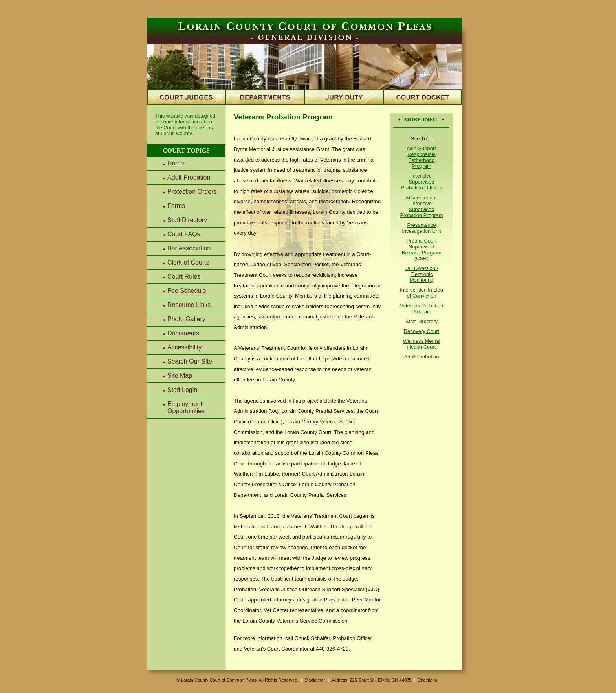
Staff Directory (187, 220)
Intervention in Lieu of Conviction (422, 293)
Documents (183, 333)
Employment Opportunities (186, 407)
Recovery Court (422, 331)
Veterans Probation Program (422, 309)
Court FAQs (184, 234)
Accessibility (184, 347)
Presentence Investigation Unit (422, 228)
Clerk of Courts (188, 262)
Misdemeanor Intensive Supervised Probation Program (421, 206)
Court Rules (184, 277)
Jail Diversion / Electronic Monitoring (422, 274)
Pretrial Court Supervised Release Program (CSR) (421, 250)
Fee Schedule (187, 291)
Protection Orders (192, 192)
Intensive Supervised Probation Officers (422, 182)
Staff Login (182, 390)
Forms (176, 206)
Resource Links (189, 305)
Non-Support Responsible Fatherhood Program (422, 157)
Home (176, 163)
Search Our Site (190, 361)
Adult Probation (189, 177)
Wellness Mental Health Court (421, 344)
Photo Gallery (186, 319)
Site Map (180, 376)
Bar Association (189, 248)
